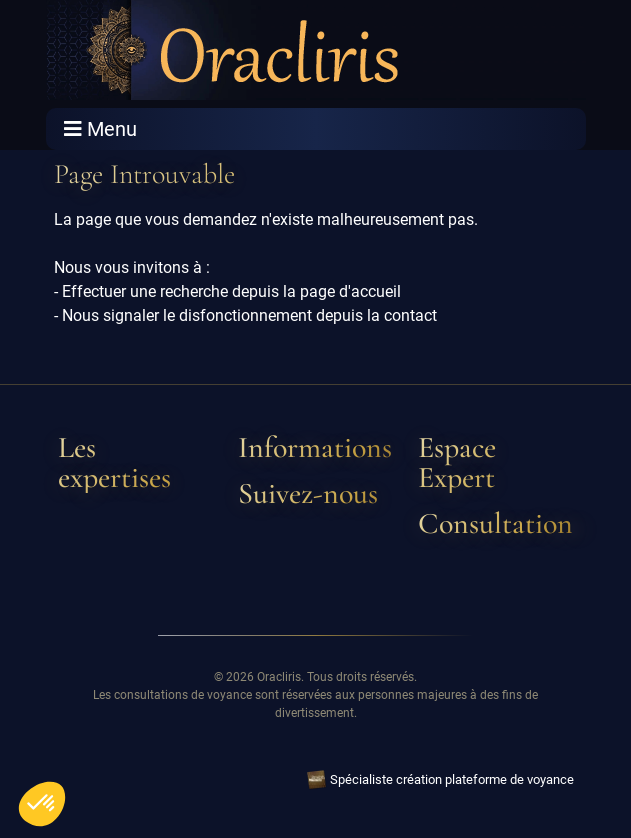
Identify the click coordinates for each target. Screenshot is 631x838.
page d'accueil (350, 291)
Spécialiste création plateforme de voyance (452, 779)
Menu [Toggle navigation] (100, 129)
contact (410, 315)
